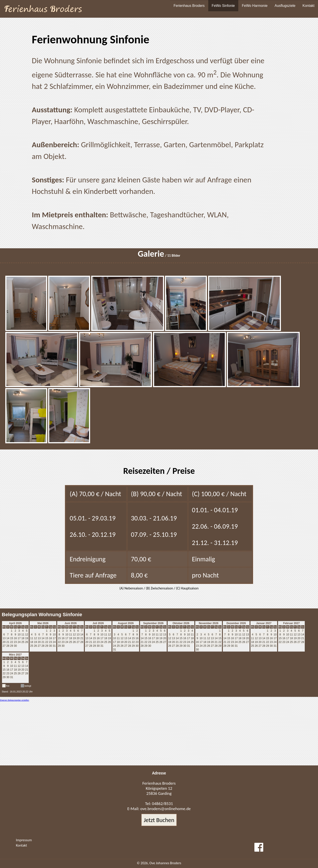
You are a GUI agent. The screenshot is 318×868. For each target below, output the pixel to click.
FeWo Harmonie (255, 6)
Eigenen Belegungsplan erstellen (15, 700)
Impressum (24, 840)
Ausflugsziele (285, 6)
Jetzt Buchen (159, 820)
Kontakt (309, 6)
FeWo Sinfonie (223, 6)
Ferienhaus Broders (189, 6)
